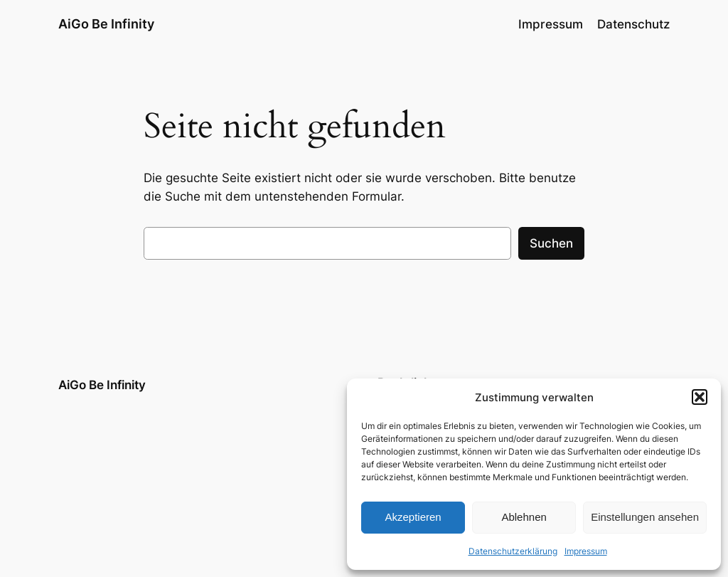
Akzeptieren (413, 517)
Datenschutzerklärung (513, 551)
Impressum (586, 551)
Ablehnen (524, 517)
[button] (700, 397)
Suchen (551, 243)
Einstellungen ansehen (645, 517)
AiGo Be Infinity (106, 24)
